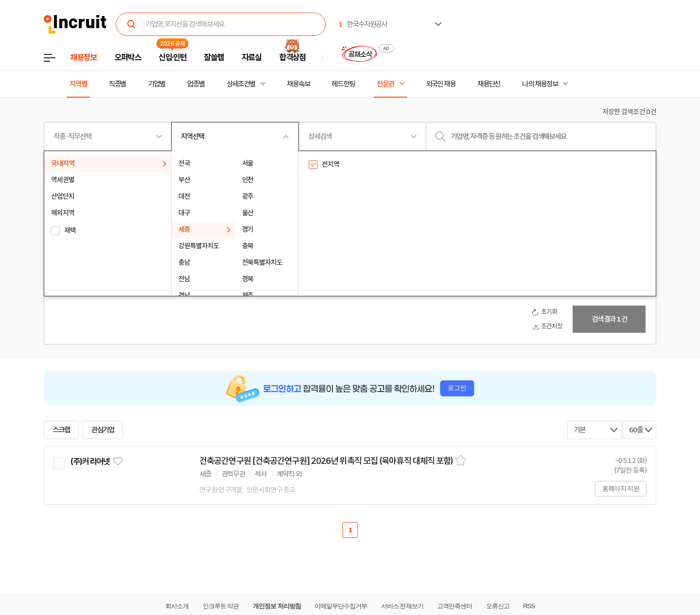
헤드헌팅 (343, 84)
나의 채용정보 (540, 84)
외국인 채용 (441, 84)
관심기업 (103, 430)
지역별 (78, 84)
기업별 (157, 84)
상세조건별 (241, 84)
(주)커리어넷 (90, 461)
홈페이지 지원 (621, 489)
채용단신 (489, 84)
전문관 (385, 84)
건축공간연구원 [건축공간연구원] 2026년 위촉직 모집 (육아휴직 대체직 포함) (326, 461)
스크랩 (61, 430)
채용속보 (298, 84)
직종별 (118, 84)
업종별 (196, 84)
